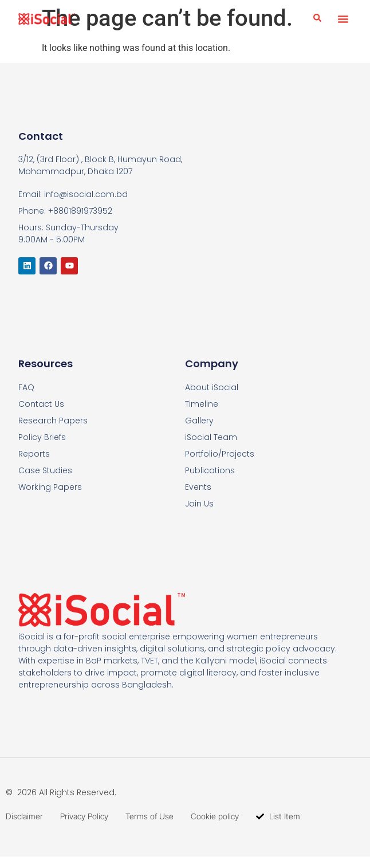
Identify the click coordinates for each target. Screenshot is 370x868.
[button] (343, 19)
